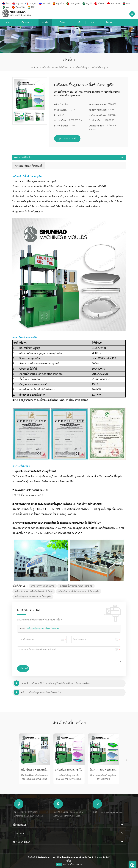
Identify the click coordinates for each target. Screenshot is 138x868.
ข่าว (93, 22)
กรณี (78, 22)
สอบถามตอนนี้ (67, 139)
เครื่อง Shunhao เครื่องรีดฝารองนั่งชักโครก (34, 591)
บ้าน (8, 22)
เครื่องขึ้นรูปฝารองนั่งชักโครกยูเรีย (44, 692)
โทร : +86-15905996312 (25, 812)
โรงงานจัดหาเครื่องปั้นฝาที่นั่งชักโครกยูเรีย (104, 770)
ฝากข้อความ (132, 865)
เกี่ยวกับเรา (26, 22)
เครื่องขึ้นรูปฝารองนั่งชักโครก (34, 770)
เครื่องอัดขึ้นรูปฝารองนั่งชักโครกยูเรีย (76, 586)
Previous (12, 760)
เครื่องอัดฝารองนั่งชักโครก (43, 586)
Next (126, 760)
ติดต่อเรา (110, 22)
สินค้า (45, 22)
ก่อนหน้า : (22, 683)
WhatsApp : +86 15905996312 (28, 816)
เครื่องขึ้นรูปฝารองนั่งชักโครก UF (57, 67)
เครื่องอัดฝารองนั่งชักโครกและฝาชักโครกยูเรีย (79, 591)
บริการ (62, 22)
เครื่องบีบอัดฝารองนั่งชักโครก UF (69, 770)
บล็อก (69, 861)
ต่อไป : (20, 692)
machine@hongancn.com (111, 812)
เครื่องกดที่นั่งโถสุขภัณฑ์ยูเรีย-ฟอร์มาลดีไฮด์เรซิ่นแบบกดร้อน (60, 683)
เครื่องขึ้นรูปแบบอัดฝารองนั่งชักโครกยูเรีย (33, 597)
